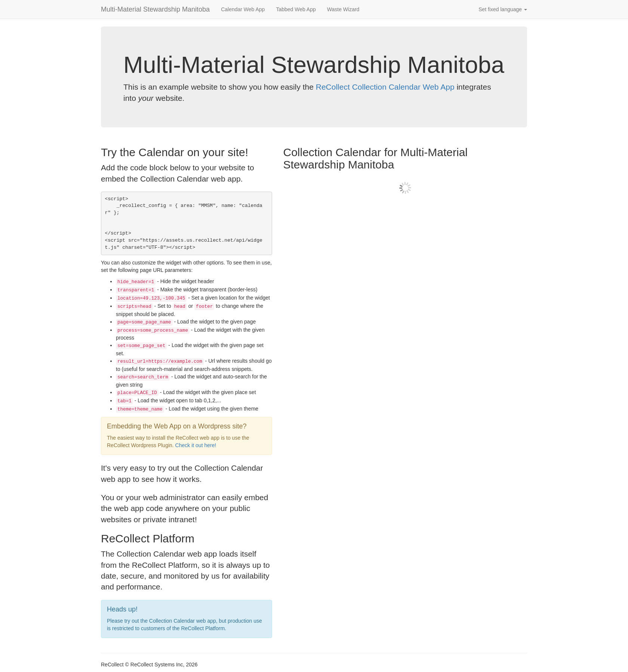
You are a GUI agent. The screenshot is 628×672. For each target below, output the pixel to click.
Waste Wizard (343, 9)
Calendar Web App (243, 9)
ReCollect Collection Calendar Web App (385, 87)
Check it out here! (196, 445)
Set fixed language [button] (503, 9)
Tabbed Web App (296, 9)
